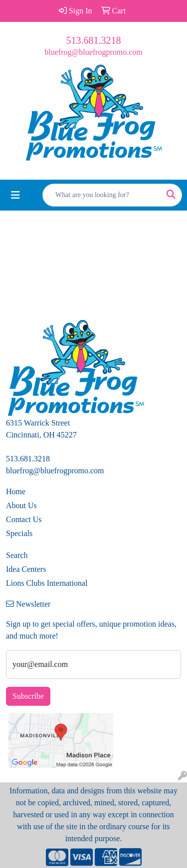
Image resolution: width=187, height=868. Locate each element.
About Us (21, 505)
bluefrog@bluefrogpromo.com (93, 52)
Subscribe (28, 696)
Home (16, 491)
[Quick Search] (102, 195)
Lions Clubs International (47, 583)
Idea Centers (26, 569)
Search (17, 555)
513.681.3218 (94, 40)
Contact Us (24, 519)
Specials (19, 533)
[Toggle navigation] (15, 195)
